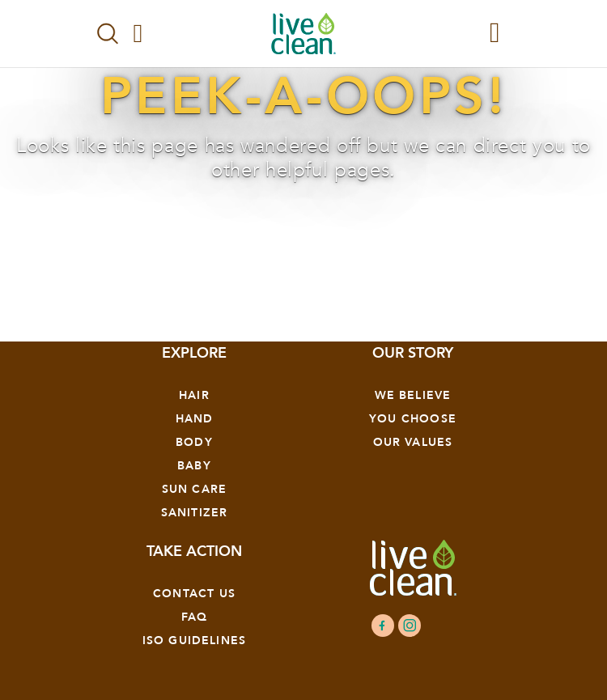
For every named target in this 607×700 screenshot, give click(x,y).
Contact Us (194, 594)
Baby (194, 466)
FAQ (195, 617)
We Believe (413, 395)
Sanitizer (195, 513)
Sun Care (194, 489)
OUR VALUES (413, 442)
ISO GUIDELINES (194, 641)
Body (194, 442)
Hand (195, 419)
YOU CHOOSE (413, 419)
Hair (194, 395)
